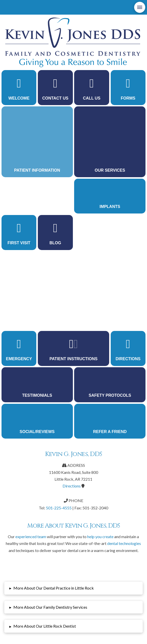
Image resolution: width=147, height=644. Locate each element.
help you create (100, 536)
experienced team (31, 536)
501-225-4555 (59, 508)
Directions (72, 486)
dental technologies (124, 543)
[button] (140, 7)
